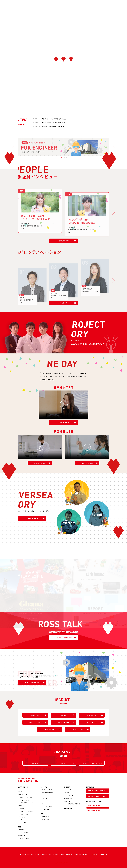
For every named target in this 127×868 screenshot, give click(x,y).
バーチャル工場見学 (47, 807)
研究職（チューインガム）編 (26, 811)
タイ (44, 795)
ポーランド (45, 801)
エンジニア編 (23, 822)
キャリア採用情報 (63, 722)
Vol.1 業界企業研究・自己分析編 (73, 804)
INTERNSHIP (68, 808)
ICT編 (21, 820)
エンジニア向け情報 (24, 833)
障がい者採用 (49, 730)
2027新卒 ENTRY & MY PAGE (96, 796)
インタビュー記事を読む (63, 638)
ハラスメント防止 (78, 730)
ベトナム (45, 798)
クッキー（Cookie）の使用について (63, 855)
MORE (20, 125)
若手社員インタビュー (25, 800)
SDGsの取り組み (46, 809)
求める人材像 (35, 715)
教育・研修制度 (92, 715)
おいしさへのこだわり (25, 838)
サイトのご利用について (82, 855)
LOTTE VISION (23, 787)
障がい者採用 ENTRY (94, 811)
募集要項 (63, 715)
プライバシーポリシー (27, 855)
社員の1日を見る (63, 422)
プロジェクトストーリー (47, 790)
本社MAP (64, 763)
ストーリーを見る (32, 518)
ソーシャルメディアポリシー (43, 855)
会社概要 (35, 763)
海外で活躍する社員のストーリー (50, 793)
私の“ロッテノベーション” (26, 797)
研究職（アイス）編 (24, 814)
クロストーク (22, 817)
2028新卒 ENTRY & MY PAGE (96, 791)
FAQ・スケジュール (35, 722)
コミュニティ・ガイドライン (99, 855)
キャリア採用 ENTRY (94, 805)
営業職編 (22, 808)
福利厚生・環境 (92, 722)
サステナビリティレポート (92, 763)
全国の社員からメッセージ (26, 803)
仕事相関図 (22, 830)
